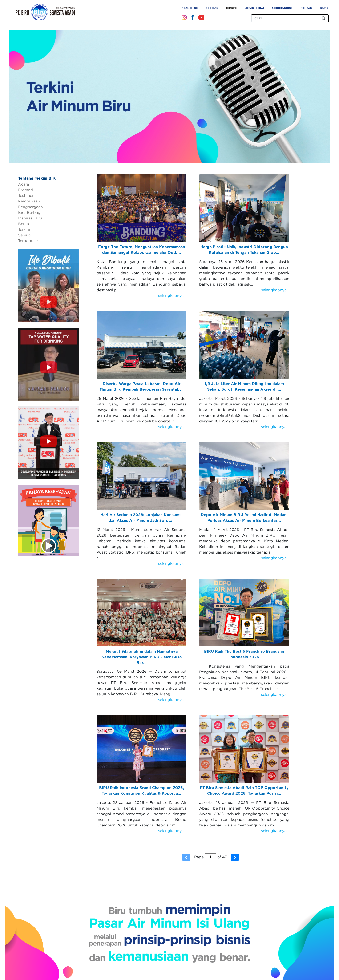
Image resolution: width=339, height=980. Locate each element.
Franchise (190, 8)
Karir (324, 8)
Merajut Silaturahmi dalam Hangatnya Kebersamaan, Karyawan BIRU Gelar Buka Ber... (141, 657)
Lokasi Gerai (254, 8)
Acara (24, 184)
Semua (24, 235)
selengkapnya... (172, 296)
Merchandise (282, 8)
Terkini (231, 8)
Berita (24, 224)
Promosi (26, 190)
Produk (212, 8)
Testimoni (27, 195)
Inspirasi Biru (30, 218)
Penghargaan (30, 207)
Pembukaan (29, 201)
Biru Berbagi (30, 212)
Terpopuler (28, 241)
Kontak (306, 8)
